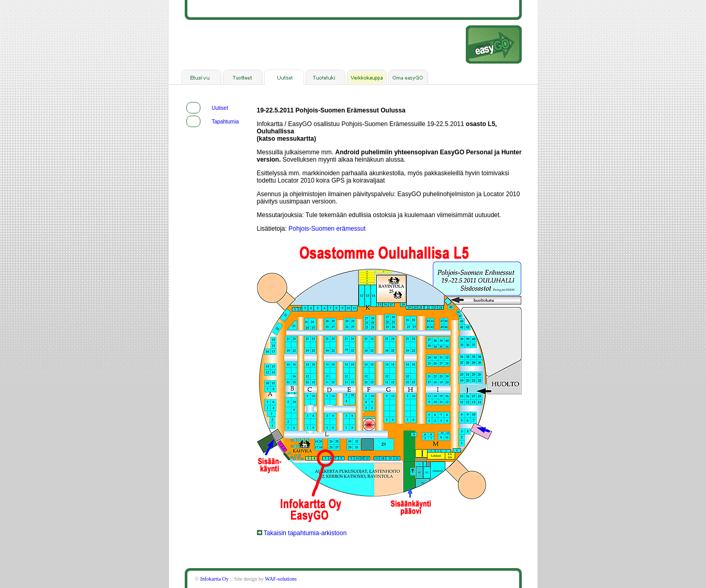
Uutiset (220, 108)
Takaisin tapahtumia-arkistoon (302, 533)
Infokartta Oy (215, 579)
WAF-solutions (281, 579)
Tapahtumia (226, 122)
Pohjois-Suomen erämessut (327, 229)
